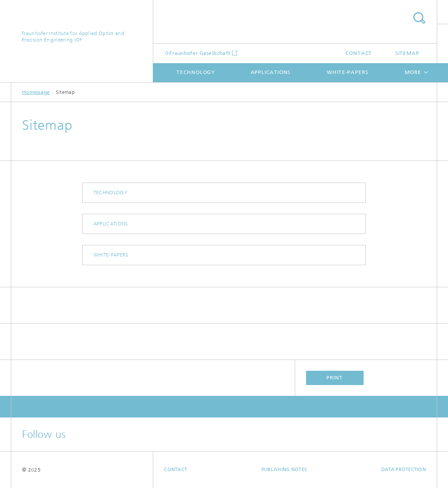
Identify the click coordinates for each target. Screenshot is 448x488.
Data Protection (404, 470)
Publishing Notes (284, 470)
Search (419, 18)
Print (335, 378)
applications (271, 72)
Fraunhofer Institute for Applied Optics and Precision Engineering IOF (73, 37)
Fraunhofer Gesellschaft (200, 53)
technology (196, 72)
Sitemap (407, 53)
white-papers (348, 72)
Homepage (36, 92)
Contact (359, 53)
